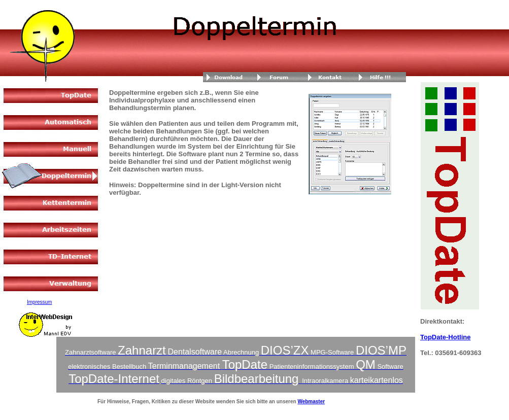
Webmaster (311, 401)
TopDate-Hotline (445, 337)
